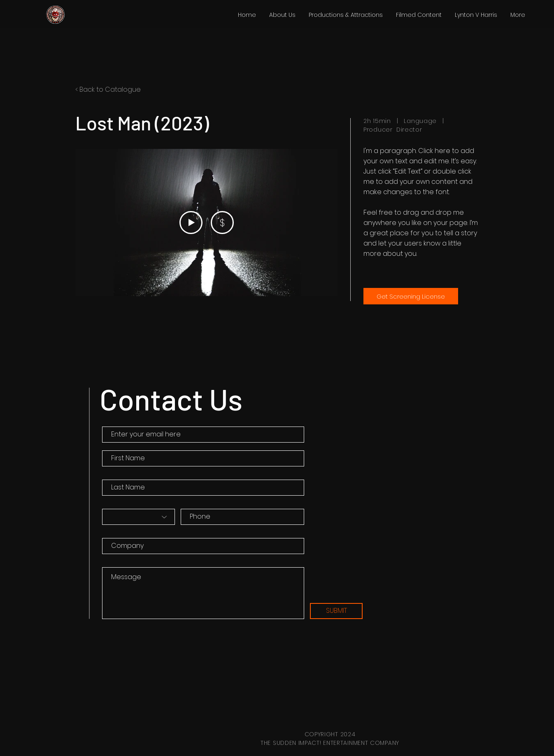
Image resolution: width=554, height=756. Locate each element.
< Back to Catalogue (108, 89)
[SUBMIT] (336, 611)
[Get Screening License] (411, 296)
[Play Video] (191, 223)
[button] (346, 15)
